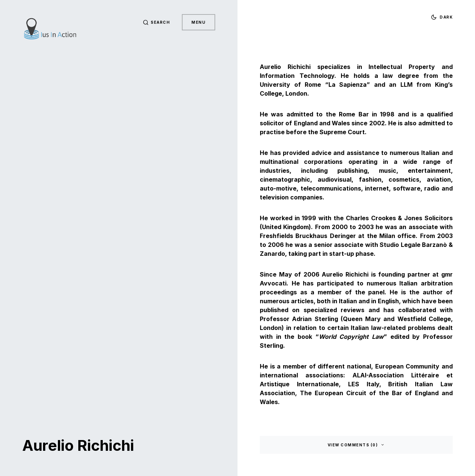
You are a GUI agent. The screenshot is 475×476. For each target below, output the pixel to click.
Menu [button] (199, 22)
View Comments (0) (353, 445)
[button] (157, 22)
